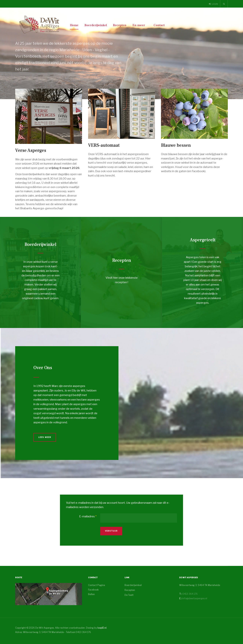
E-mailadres (88, 516)
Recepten (120, 25)
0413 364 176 (190, 594)
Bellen (91, 594)
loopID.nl (102, 628)
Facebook (93, 590)
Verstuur (111, 531)
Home (74, 25)
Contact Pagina (97, 585)
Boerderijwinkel (96, 25)
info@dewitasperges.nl (195, 598)
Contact (159, 25)
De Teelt (129, 595)
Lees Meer (45, 437)
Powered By (211, 631)
